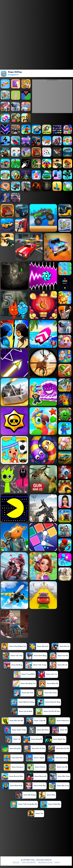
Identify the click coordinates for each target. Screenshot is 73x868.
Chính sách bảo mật (29, 862)
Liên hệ (57, 862)
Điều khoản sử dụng (45, 862)
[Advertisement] (52, 97)
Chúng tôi (16, 862)
